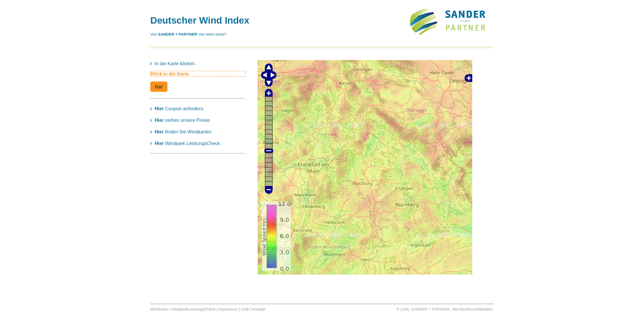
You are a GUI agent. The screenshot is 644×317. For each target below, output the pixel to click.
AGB (245, 309)
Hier (159, 109)
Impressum (228, 309)
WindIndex (159, 309)
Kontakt (259, 309)
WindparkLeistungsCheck (194, 309)
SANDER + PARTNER (178, 34)
